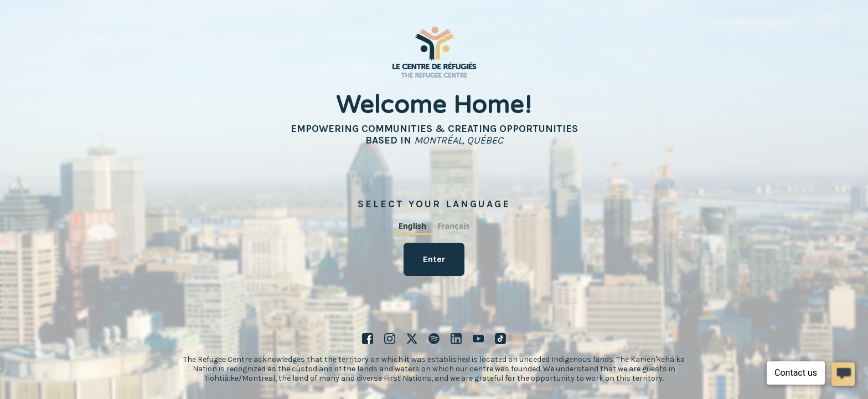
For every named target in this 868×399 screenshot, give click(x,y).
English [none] (412, 226)
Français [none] (453, 226)
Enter (434, 259)
